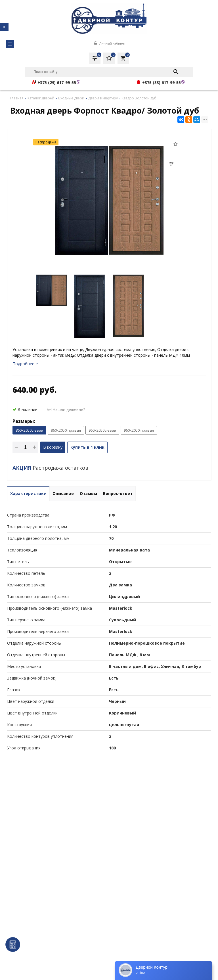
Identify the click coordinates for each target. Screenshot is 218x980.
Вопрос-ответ (118, 493)
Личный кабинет (110, 43)
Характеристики (28, 493)
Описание (63, 493)
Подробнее (25, 364)
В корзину (53, 447)
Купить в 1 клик (87, 447)
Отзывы (88, 493)
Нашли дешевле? (66, 409)
